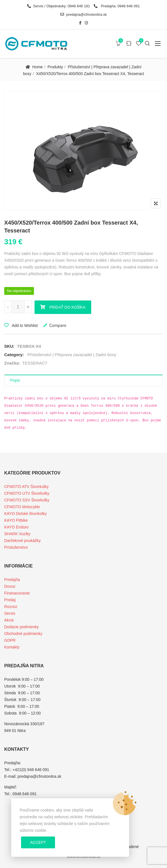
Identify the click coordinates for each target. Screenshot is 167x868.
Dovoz (10, 586)
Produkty (55, 67)
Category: (14, 355)
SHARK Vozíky (17, 534)
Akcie (9, 620)
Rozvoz (11, 607)
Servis (10, 613)
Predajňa (12, 580)
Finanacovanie (17, 593)
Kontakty (12, 647)
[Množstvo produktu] (18, 307)
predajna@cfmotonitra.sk (84, 14)
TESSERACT (35, 363)
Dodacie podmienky (21, 627)
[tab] (83, 380)
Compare (58, 325)
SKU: (9, 346)
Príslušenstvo (16, 547)
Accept (38, 842)
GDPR (10, 640)
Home (37, 67)
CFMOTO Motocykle (22, 507)
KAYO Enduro (16, 527)
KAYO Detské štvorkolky (25, 514)
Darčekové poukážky (22, 541)
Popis (15, 380)
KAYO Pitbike (16, 520)
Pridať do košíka (68, 307)
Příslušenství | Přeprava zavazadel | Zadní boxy (72, 355)
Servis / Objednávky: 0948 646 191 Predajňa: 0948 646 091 (83, 6)
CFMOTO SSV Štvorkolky (27, 500)
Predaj (10, 600)
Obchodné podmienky (23, 634)
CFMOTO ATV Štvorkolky (26, 487)
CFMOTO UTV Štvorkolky (27, 493)
